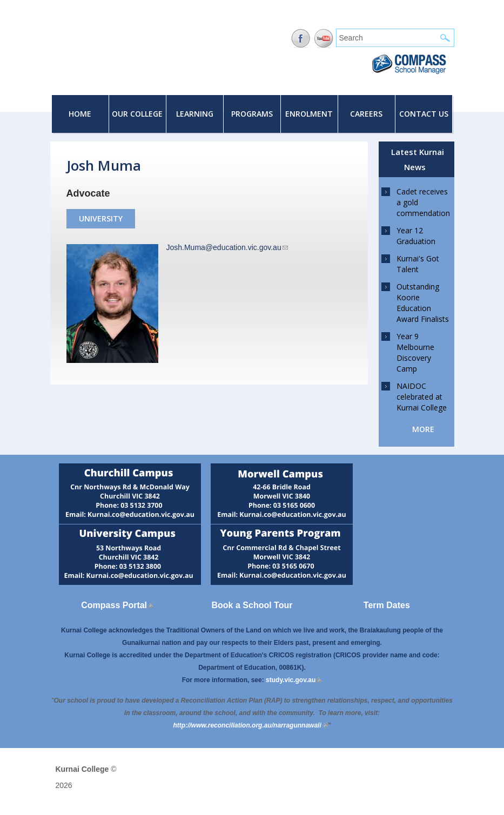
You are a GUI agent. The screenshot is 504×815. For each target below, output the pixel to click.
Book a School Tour (252, 605)
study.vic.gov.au (294, 680)
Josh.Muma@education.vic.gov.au (227, 247)
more (423, 429)
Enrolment (309, 114)
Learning (195, 114)
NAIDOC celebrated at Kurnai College (422, 397)
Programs (252, 114)
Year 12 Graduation (416, 236)
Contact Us (424, 114)
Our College (137, 114)
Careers (366, 114)
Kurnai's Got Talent (418, 264)
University (101, 218)
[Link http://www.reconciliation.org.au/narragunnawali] (251, 725)
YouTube (324, 39)
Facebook (301, 39)
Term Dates (387, 605)
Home (80, 114)
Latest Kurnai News (418, 159)
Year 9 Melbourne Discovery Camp (415, 352)
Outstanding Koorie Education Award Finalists (423, 303)
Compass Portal (117, 605)
